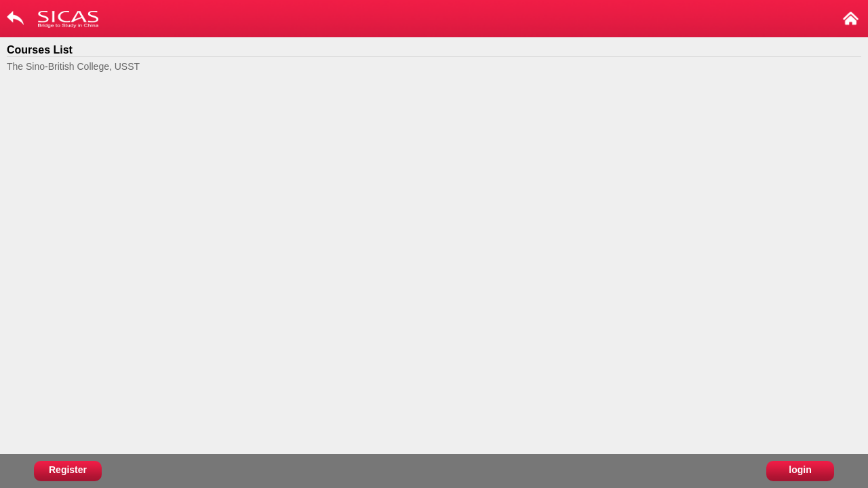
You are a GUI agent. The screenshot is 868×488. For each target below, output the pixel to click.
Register (68, 470)
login (800, 470)
